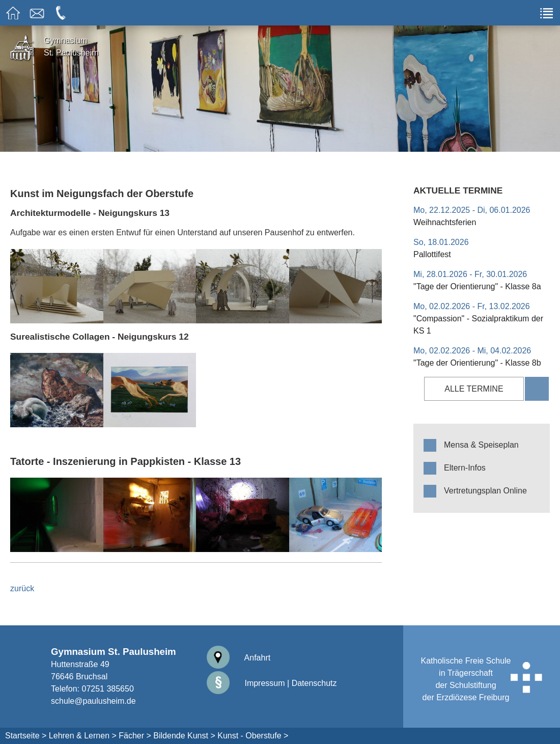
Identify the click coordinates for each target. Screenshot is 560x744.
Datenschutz (314, 683)
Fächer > (135, 736)
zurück (22, 588)
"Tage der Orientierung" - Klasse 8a (477, 286)
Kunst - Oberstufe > (253, 736)
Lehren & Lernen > (83, 736)
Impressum (246, 683)
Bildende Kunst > (184, 736)
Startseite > (26, 736)
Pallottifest (432, 254)
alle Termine (474, 389)
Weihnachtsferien (445, 222)
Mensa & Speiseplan (481, 445)
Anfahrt (239, 658)
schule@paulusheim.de (93, 701)
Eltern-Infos (465, 468)
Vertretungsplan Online (485, 491)
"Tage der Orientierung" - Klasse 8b (477, 363)
